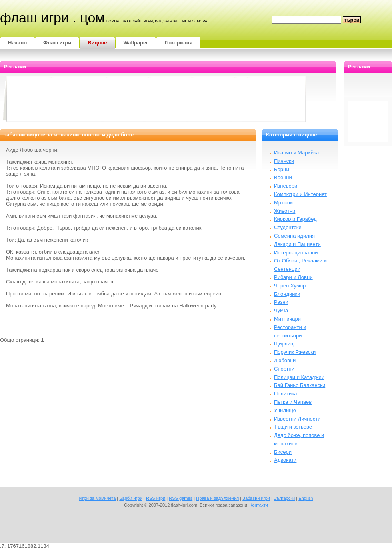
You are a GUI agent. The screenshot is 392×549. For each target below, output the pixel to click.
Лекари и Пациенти (297, 244)
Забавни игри (256, 498)
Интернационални (296, 253)
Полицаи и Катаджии (299, 377)
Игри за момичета (98, 498)
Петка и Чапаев (293, 402)
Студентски (288, 227)
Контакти (259, 505)
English (306, 498)
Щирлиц (284, 344)
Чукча (281, 310)
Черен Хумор (290, 286)
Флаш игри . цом (52, 18)
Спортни (284, 369)
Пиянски (284, 161)
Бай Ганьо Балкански (300, 385)
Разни (281, 302)
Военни (283, 177)
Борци (282, 169)
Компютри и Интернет (300, 194)
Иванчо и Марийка (296, 153)
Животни (285, 211)
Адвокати (285, 460)
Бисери (283, 452)
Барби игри (131, 498)
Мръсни (283, 203)
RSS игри (156, 498)
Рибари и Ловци (293, 277)
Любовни (285, 360)
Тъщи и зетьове (293, 427)
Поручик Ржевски (295, 352)
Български (284, 498)
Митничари (287, 319)
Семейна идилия (294, 236)
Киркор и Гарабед (295, 219)
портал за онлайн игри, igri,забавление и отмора (157, 21)
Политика (286, 394)
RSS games (181, 498)
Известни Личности (297, 419)
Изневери (286, 186)
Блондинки (287, 294)
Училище (285, 410)
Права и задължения (217, 498)
